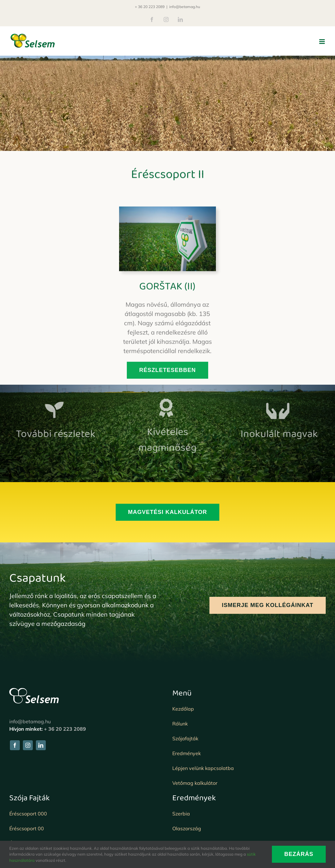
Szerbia (181, 814)
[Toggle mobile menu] (322, 42)
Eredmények (187, 753)
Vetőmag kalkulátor (195, 783)
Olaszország (187, 828)
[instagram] (28, 745)
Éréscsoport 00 (27, 828)
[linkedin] (41, 745)
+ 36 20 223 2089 (150, 7)
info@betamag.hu (185, 7)
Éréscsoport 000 (28, 814)
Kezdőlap (183, 709)
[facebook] (15, 745)
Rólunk (180, 724)
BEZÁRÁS (299, 854)
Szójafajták (185, 738)
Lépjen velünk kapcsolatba (203, 768)
